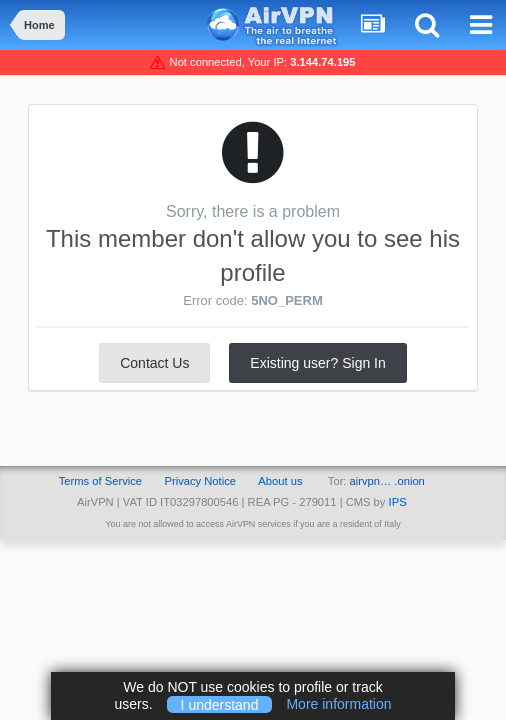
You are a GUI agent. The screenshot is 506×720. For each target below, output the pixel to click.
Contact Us (154, 363)
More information (338, 704)
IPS (398, 502)
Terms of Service (100, 481)
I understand (220, 704)
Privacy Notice (200, 481)
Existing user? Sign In (317, 363)
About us (280, 481)
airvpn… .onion (387, 481)
